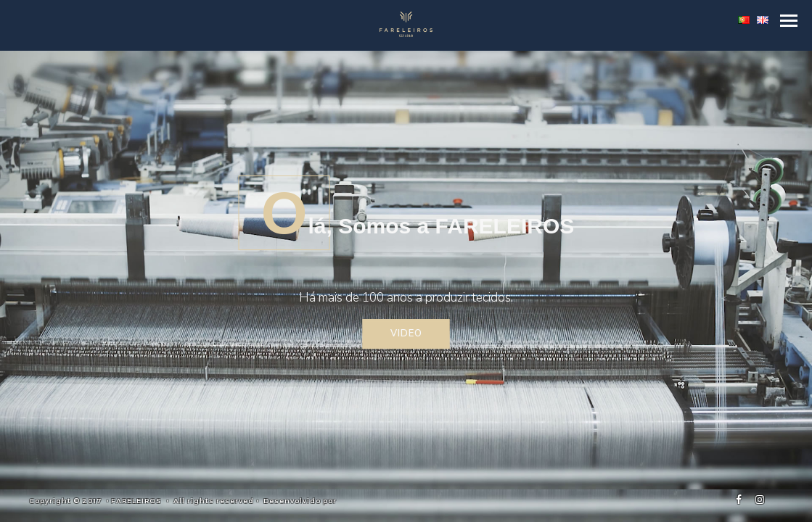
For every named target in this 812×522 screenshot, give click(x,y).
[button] (789, 21)
